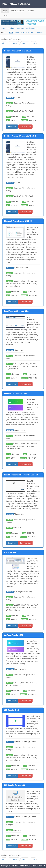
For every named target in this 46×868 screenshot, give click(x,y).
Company (30, 32)
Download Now (25, 127)
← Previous (14, 43)
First (4, 43)
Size (23, 32)
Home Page (12, 127)
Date (17, 32)
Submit (31, 11)
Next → (25, 43)
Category (39, 32)
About (5, 16)
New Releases (18, 11)
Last (33, 43)
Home (5, 11)
